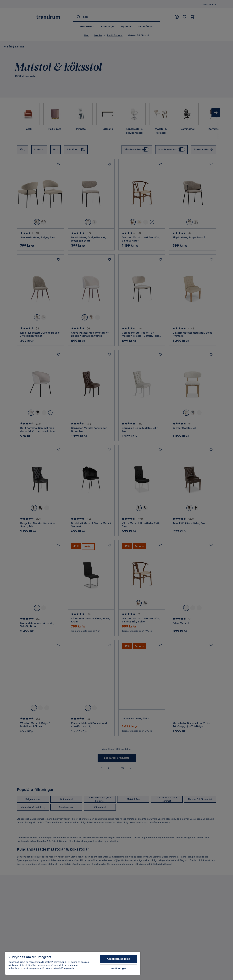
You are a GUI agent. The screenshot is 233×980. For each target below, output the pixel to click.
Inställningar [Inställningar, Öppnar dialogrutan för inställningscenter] (119, 968)
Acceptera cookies (118, 959)
